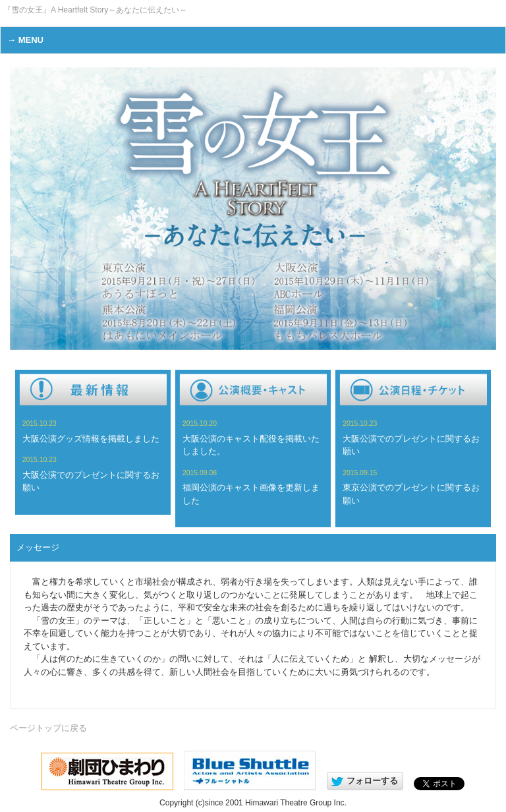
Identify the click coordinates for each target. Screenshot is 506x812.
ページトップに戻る (48, 728)
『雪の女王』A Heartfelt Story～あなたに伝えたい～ (95, 10)
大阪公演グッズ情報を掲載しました (91, 439)
